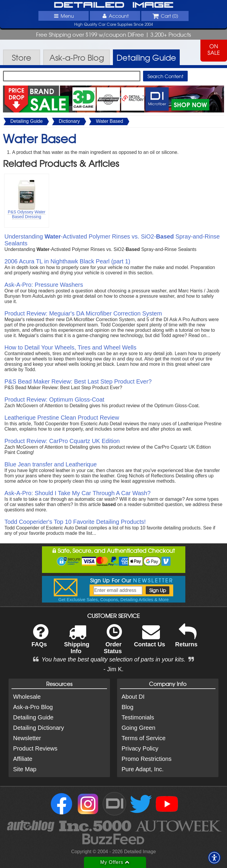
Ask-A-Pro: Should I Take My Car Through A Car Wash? (77, 493)
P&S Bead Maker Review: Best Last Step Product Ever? (78, 381)
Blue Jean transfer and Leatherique (51, 464)
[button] (214, 858)
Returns (187, 639)
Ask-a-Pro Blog (33, 707)
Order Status (113, 643)
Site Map (25, 769)
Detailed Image (114, 5)
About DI (133, 697)
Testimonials (138, 717)
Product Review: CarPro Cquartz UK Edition (62, 441)
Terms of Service (144, 738)
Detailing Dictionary (38, 728)
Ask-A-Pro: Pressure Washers (44, 285)
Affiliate (23, 759)
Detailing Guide (26, 121)
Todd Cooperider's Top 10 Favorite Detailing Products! (75, 522)
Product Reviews (35, 748)
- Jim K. (113, 669)
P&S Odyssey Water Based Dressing (26, 214)
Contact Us (150, 639)
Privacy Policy (140, 748)
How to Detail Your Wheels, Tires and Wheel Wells (70, 347)
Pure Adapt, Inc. (142, 769)
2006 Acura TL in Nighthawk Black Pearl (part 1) (67, 261)
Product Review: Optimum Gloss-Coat (54, 400)
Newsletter (27, 738)
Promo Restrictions (146, 759)
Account (115, 16)
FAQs (40, 639)
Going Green (138, 728)
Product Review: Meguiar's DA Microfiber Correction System (83, 313)
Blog (127, 707)
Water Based (109, 121)
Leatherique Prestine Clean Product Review (62, 418)
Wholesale (27, 697)
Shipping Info (77, 643)
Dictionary (69, 121)
